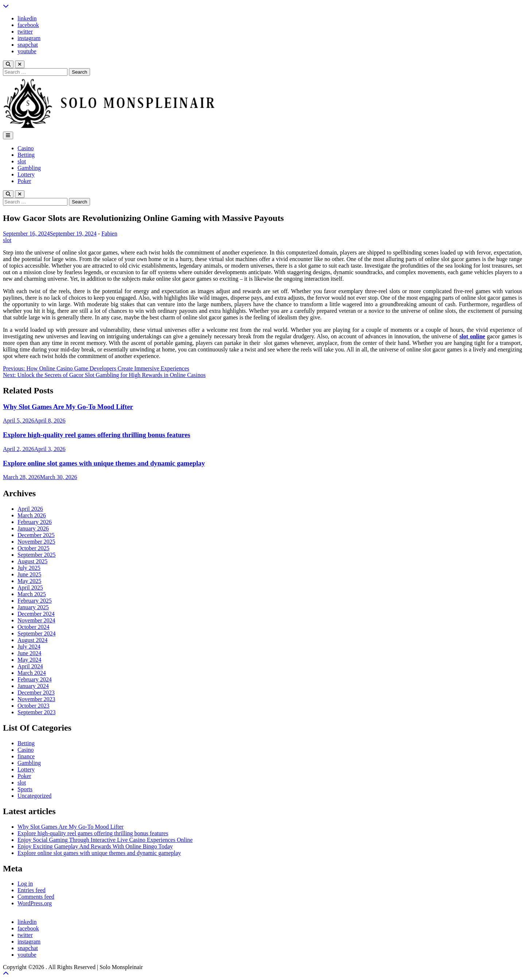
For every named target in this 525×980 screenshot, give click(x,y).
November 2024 (36, 620)
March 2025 (32, 594)
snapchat (28, 45)
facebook (28, 25)
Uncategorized (34, 796)
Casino (26, 148)
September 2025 (36, 555)
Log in (25, 884)
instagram (29, 38)
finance (26, 756)
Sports (25, 789)
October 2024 (34, 627)
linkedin (27, 18)
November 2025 (36, 542)
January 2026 (33, 528)
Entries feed (32, 890)
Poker (24, 181)
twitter (25, 32)
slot (22, 161)
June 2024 (29, 653)
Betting (26, 155)
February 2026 (35, 522)
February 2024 (35, 679)
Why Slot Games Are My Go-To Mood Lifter (68, 407)
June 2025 (29, 574)
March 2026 (32, 515)
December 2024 (36, 614)
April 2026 (30, 509)
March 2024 (32, 673)
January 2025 (33, 607)
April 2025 (30, 588)
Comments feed (36, 897)
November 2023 (36, 699)
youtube (27, 51)
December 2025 (36, 535)
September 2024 (36, 633)
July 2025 (29, 568)
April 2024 (30, 666)
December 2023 (36, 693)
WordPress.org (35, 903)
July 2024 (29, 647)
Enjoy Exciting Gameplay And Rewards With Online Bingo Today (95, 846)
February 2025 (35, 601)
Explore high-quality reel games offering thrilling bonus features (97, 435)
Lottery (26, 174)
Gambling (29, 168)
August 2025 (32, 561)
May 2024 (29, 660)
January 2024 (33, 686)
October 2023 (34, 706)
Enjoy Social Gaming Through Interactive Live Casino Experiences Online (105, 840)
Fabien (109, 234)
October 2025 (34, 548)
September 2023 (36, 712)
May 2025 (29, 581)
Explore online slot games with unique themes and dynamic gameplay (104, 463)
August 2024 (32, 640)
